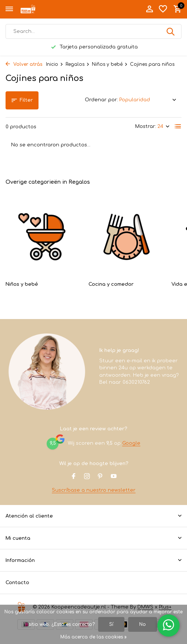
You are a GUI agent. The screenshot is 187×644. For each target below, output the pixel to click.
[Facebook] (74, 477)
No (143, 624)
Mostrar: (146, 126)
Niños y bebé (110, 64)
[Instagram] (87, 477)
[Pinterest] (100, 477)
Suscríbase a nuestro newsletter (94, 490)
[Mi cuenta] (149, 9)
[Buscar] (93, 31)
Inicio (55, 64)
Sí (111, 624)
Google (131, 443)
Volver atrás (24, 64)
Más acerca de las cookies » (93, 637)
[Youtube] (114, 477)
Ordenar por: (101, 100)
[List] (178, 126)
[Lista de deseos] (163, 9)
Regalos (78, 64)
